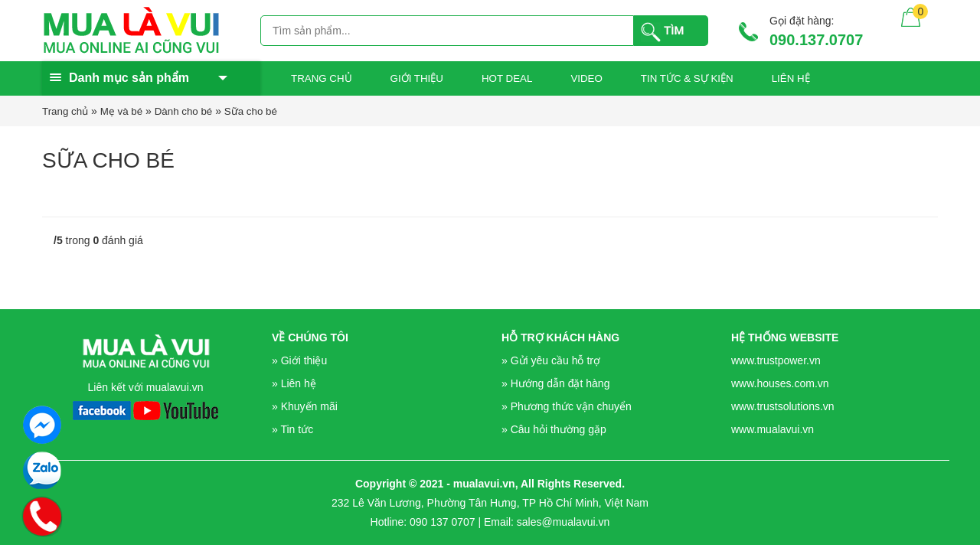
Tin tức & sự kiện (687, 78)
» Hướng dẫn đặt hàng (555, 383)
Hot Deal (507, 78)
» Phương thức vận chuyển (567, 406)
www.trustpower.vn (776, 360)
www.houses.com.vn (780, 383)
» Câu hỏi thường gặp (554, 429)
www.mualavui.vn (773, 429)
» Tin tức (292, 429)
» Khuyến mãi (305, 406)
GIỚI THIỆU (417, 78)
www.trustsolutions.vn (783, 406)
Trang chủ (322, 78)
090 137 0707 (443, 522)
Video (586, 78)
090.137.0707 (816, 40)
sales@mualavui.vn (563, 522)
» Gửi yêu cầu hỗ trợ (551, 360)
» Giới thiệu (299, 360)
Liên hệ (791, 78)
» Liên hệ (294, 383)
